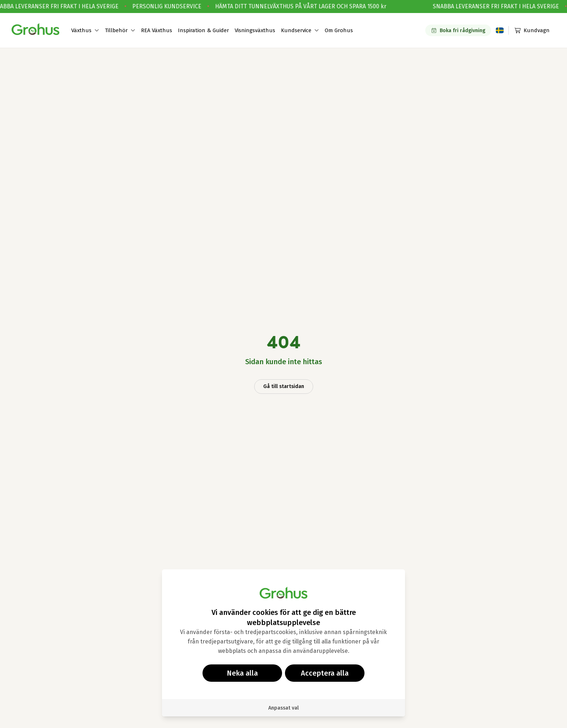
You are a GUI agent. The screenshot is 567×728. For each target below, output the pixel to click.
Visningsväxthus (255, 30)
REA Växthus (157, 30)
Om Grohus (339, 30)
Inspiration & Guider (203, 30)
